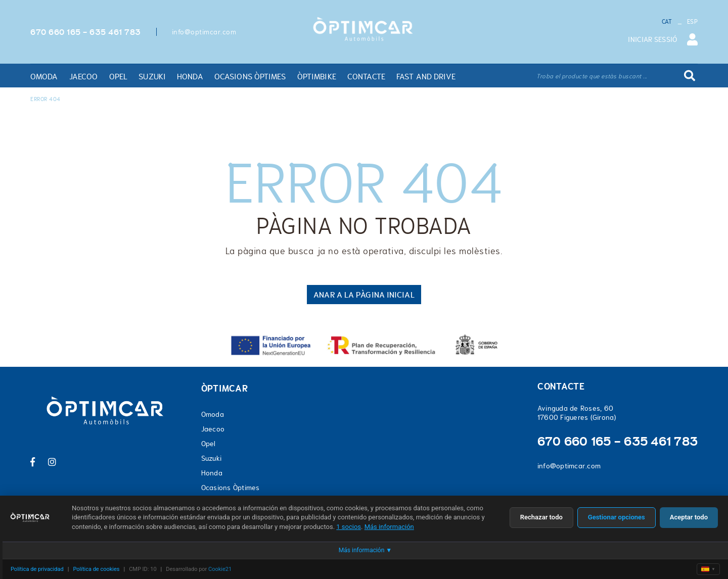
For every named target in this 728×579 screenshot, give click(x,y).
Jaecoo (213, 429)
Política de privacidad (37, 569)
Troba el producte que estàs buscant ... (592, 76)
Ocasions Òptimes (231, 488)
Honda (212, 473)
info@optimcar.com (204, 32)
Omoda (213, 414)
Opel (209, 444)
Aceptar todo (689, 517)
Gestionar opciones (617, 517)
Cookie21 (220, 569)
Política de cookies (96, 569)
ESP (692, 22)
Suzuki (212, 458)
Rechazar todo (541, 517)
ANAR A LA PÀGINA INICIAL (364, 295)
